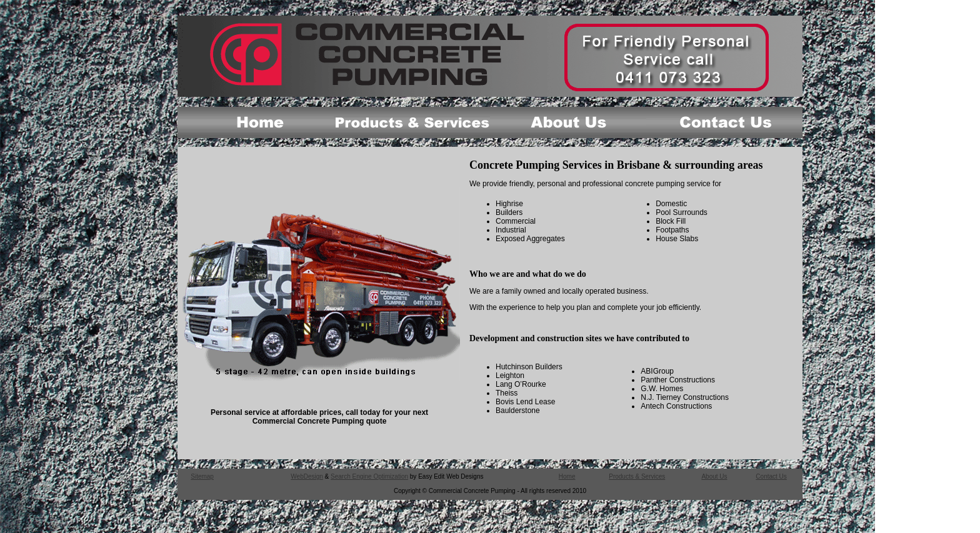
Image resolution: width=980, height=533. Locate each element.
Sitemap (202, 476)
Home (567, 476)
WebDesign (307, 476)
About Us (714, 476)
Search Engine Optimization (369, 476)
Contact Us (771, 476)
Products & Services (637, 476)
